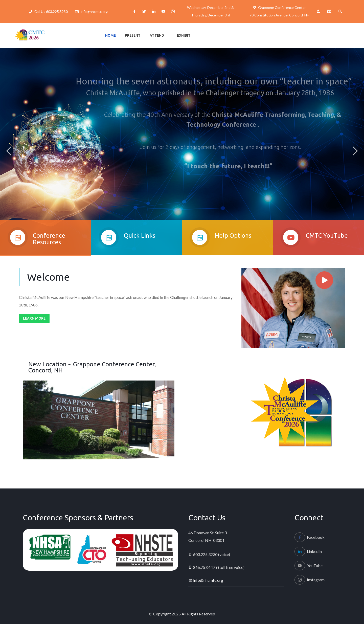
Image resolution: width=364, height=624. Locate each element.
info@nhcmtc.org (94, 12)
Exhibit (184, 35)
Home (110, 35)
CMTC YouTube (327, 240)
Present (133, 35)
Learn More (34, 318)
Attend (157, 35)
